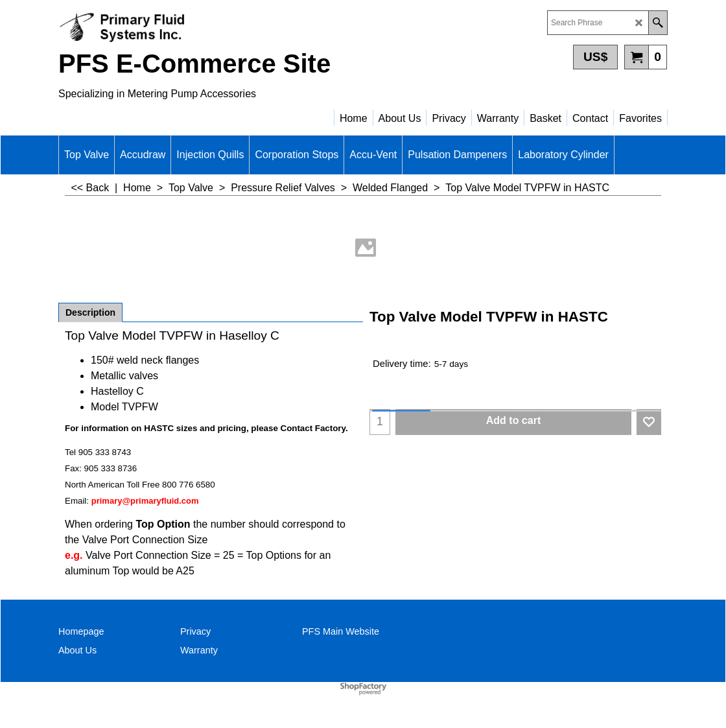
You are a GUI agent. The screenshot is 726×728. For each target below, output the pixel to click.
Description (90, 312)
